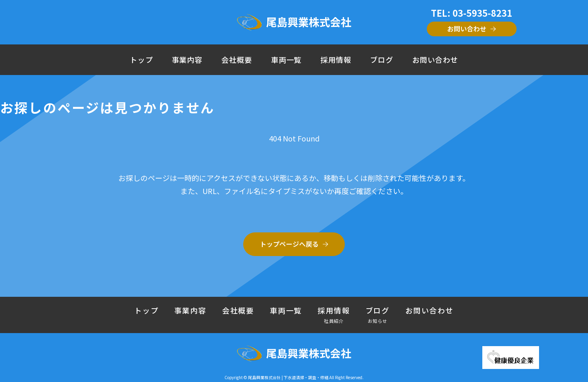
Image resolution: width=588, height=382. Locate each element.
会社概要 (237, 60)
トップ (141, 60)
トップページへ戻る (289, 244)
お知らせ (378, 321)
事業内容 (187, 60)
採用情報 (336, 60)
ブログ (382, 60)
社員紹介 (334, 321)
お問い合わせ (467, 29)
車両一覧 (286, 60)
